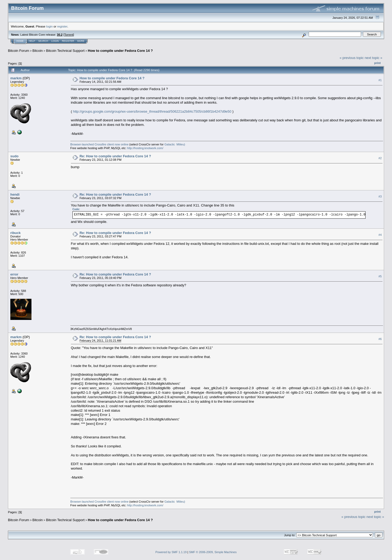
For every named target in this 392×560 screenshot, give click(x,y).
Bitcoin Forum (19, 51)
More (81, 41)
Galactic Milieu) (175, 144)
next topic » (374, 58)
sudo (14, 156)
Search (43, 41)
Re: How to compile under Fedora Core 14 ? (115, 156)
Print (377, 63)
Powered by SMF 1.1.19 (171, 552)
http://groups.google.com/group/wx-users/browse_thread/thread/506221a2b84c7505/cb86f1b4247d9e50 (152, 111)
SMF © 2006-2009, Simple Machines (213, 552)
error (14, 274)
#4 (380, 235)
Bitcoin (38, 51)
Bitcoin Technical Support (65, 51)
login (50, 26)
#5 (380, 276)
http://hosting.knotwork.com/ (145, 148)
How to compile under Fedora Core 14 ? (120, 51)
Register (68, 41)
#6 (380, 339)
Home (20, 41)
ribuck (15, 233)
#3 (380, 196)
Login (55, 41)
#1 (380, 80)
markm (16, 78)
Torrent (69, 35)
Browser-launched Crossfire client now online (99, 144)
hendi (15, 194)
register (62, 26)
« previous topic (352, 58)
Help (32, 41)
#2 (380, 158)
